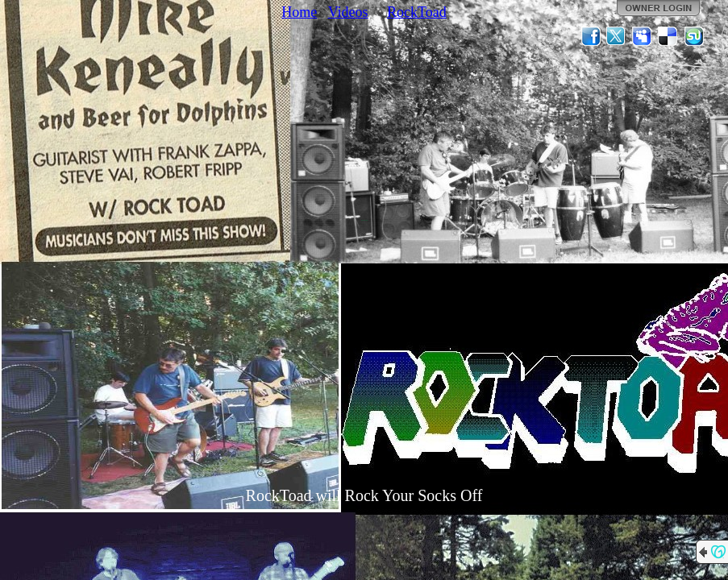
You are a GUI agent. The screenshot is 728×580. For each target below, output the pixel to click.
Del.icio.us (668, 36)
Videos (348, 12)
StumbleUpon (694, 36)
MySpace (643, 36)
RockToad (417, 12)
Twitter (617, 36)
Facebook (591, 36)
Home (299, 12)
